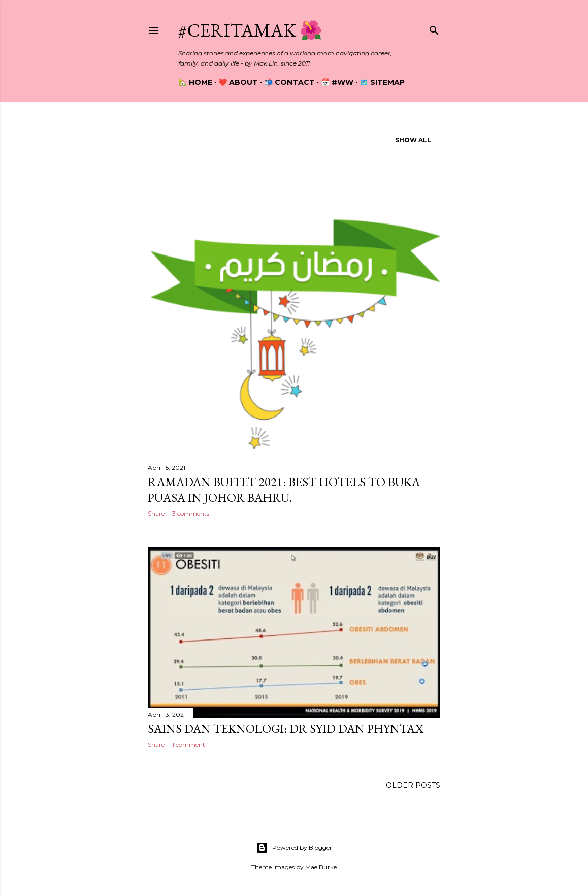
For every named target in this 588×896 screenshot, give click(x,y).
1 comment (189, 744)
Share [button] (156, 513)
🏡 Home (195, 82)
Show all (413, 140)
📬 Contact (289, 82)
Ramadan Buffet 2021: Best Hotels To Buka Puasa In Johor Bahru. (284, 490)
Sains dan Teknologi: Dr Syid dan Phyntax (286, 729)
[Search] (434, 28)
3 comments (191, 513)
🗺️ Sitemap (382, 82)
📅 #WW (337, 82)
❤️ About (238, 82)
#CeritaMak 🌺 (250, 30)
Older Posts (413, 785)
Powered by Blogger (294, 848)
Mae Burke (321, 867)
